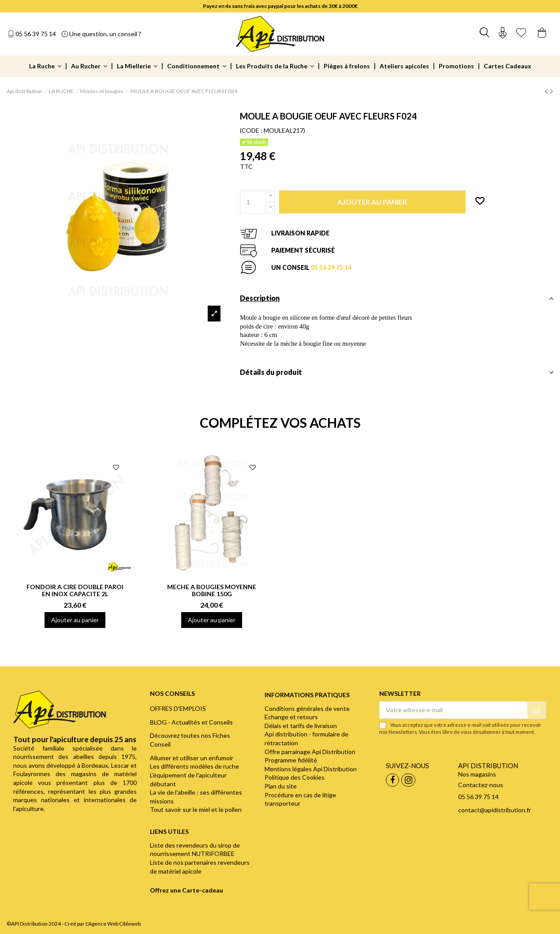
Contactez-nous (481, 785)
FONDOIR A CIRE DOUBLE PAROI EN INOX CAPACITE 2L (75, 590)
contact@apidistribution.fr (495, 810)
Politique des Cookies (295, 777)
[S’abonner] (537, 710)
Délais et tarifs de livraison (301, 726)
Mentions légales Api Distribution (311, 769)
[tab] (397, 301)
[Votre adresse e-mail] (453, 710)
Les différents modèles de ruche (194, 766)
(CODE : (251, 130)
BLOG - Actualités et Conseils (191, 722)
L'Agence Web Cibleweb (113, 924)
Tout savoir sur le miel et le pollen (196, 809)
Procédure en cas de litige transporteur (300, 799)
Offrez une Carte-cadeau (187, 890)
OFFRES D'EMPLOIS (178, 708)
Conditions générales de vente (307, 708)
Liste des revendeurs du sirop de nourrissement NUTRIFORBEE (195, 850)
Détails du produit (397, 372)
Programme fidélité (291, 760)
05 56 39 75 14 (36, 34)
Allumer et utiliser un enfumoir (192, 758)
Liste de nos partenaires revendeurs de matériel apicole (200, 867)
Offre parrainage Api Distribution (310, 752)
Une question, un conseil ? (105, 34)
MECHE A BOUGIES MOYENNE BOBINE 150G (212, 590)
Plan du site (281, 786)
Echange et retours (291, 717)
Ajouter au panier (75, 620)
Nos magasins (477, 774)
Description (397, 298)
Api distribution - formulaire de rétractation (306, 738)
